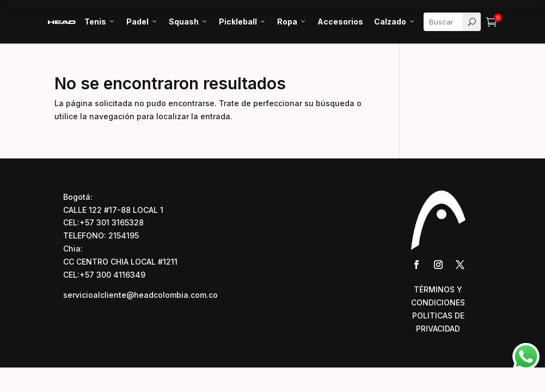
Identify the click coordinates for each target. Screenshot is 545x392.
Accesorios (340, 22)
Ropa (292, 22)
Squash (188, 22)
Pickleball (243, 22)
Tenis (100, 22)
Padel (142, 22)
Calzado (395, 22)
